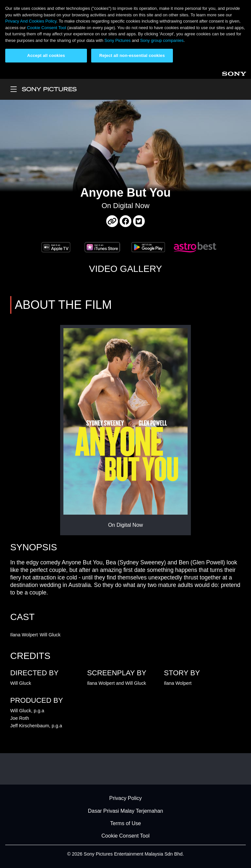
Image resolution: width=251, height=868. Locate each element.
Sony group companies (162, 40)
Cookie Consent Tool (46, 28)
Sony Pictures (118, 40)
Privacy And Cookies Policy (31, 21)
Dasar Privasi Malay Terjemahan (125, 811)
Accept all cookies (46, 55)
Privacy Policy (125, 798)
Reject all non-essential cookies (132, 55)
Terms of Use (125, 823)
